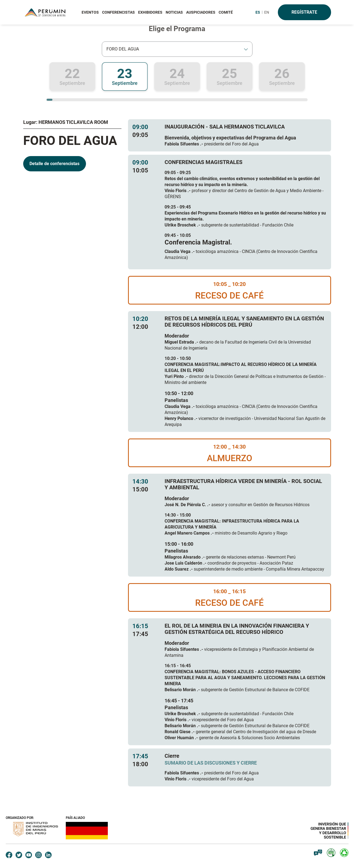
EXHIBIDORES (150, 12)
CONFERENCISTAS (118, 12)
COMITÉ (226, 12)
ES (258, 12)
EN (267, 12)
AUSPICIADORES (201, 12)
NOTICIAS (174, 12)
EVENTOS (90, 12)
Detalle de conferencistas (54, 164)
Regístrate (304, 12)
